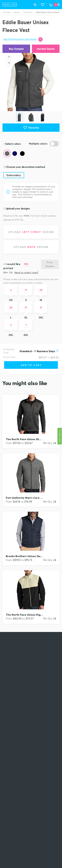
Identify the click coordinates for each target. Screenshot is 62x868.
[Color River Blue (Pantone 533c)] (15, 154)
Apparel (17, 12)
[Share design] (9, 63)
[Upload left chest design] (31, 232)
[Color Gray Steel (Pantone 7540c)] (7, 154)
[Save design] (9, 56)
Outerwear (28, 12)
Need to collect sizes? (26, 272)
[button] (43, 5)
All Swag (6, 12)
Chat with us (60, 436)
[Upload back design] (31, 247)
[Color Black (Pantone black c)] (22, 154)
